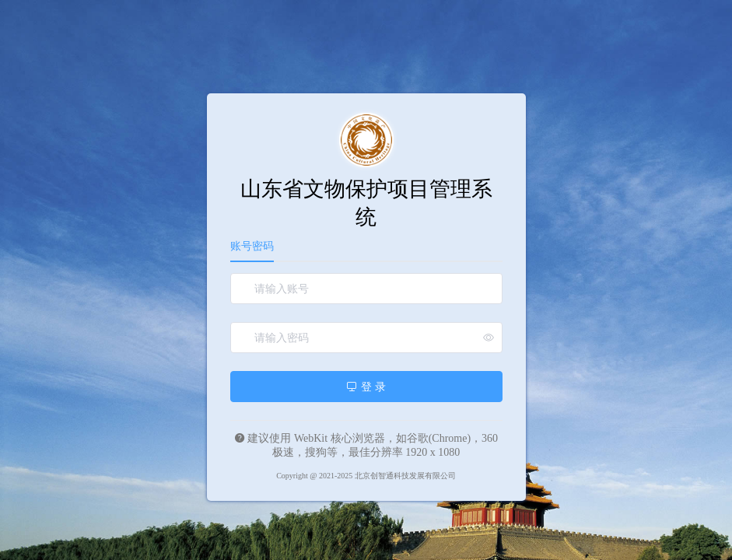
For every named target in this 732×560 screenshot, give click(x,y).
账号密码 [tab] (252, 246)
